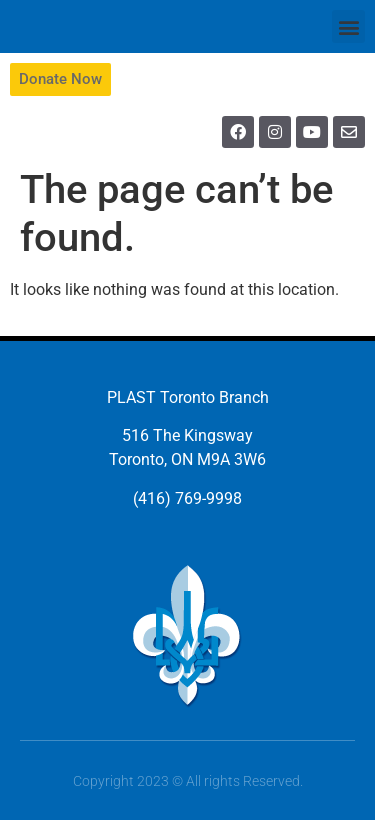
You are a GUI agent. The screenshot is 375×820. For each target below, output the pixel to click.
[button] (348, 26)
